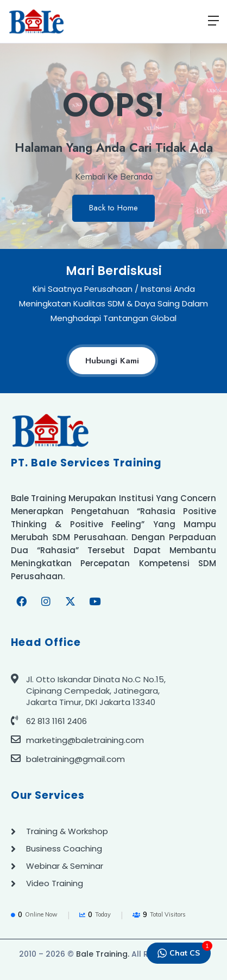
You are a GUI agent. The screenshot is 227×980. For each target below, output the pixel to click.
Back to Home (113, 208)
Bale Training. (103, 954)
